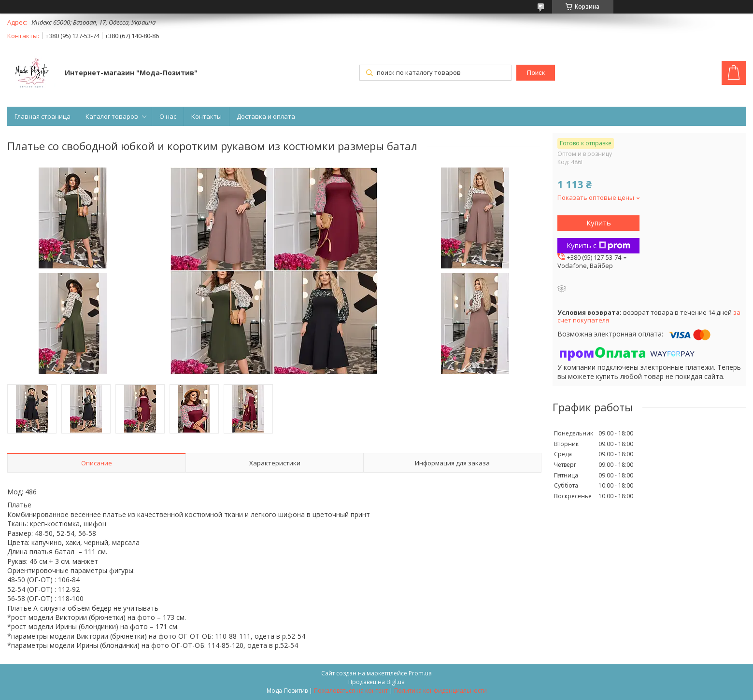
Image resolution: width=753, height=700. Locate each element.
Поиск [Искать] (536, 73)
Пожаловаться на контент (351, 691)
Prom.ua (420, 673)
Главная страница (43, 116)
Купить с (598, 245)
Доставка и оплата (266, 116)
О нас (168, 116)
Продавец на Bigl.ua (376, 682)
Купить (599, 223)
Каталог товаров (112, 116)
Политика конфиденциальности (440, 691)
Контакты (206, 116)
